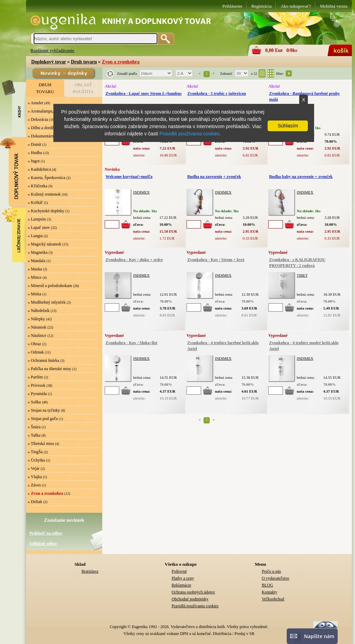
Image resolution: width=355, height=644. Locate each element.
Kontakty (270, 592)
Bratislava (90, 571)
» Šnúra (34, 427)
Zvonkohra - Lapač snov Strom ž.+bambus (143, 93)
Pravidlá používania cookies (195, 606)
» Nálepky (36, 319)
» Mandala (37, 261)
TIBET (302, 275)
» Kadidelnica (39, 169)
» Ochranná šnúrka (44, 360)
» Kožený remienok (44, 194)
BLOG (267, 585)
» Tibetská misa (41, 444)
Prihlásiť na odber (46, 533)
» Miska (34, 294)
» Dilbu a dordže (42, 128)
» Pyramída (37, 394)
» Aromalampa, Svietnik (48, 111)
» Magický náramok (45, 244)
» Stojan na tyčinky (44, 410)
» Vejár (34, 468)
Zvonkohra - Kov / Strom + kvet (216, 260)
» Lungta (35, 236)
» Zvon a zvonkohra (45, 493)
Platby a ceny (183, 578)
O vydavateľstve (275, 578)
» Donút (34, 144)
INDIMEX (141, 192)
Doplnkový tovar (49, 62)
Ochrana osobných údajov (193, 592)
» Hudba (35, 153)
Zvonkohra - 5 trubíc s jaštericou (217, 93)
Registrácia (261, 6)
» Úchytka (36, 460)
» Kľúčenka (38, 186)
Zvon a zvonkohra (121, 62)
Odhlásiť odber (43, 544)
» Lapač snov (39, 227)
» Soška (34, 402)
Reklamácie (181, 585)
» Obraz (34, 344)
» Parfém (35, 377)
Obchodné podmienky (190, 599)
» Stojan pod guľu (43, 419)
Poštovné (179, 571)
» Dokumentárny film (46, 136)
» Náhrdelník (39, 311)
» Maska (35, 269)
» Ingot (34, 161)
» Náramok (37, 327)
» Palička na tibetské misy (49, 369)
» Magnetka (38, 252)
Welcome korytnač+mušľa (129, 177)
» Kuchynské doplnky (46, 211)
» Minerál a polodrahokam (50, 286)
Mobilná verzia (334, 6)
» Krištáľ (35, 203)
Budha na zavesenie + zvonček (214, 177)
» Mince (35, 277)
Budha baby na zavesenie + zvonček (301, 177)
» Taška (34, 435)
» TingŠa (35, 452)
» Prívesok (37, 385)
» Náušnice (37, 336)
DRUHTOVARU (45, 88)
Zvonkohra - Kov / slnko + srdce (134, 260)
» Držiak (35, 502)
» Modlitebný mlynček (47, 302)
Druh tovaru (84, 62)
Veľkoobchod (273, 599)
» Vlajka (35, 477)
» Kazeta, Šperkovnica (46, 178)
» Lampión (37, 219)
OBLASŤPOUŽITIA (83, 88)
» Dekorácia (38, 119)
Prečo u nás (271, 571)
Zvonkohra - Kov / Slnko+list (131, 343)
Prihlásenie (232, 6)
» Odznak (36, 352)
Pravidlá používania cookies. (190, 134)
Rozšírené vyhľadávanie (52, 50)
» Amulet (35, 103)
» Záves (34, 485)
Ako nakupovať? (296, 6)
